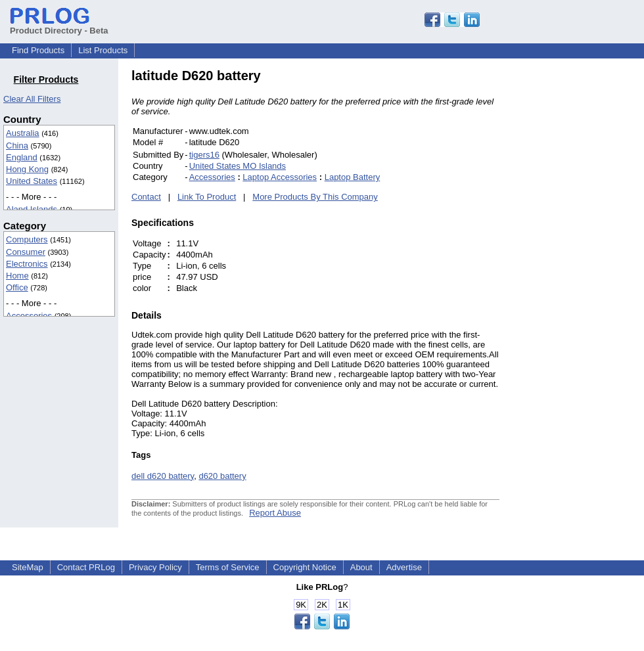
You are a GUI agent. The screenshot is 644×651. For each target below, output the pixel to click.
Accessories (29, 316)
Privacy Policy (155, 567)
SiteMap (28, 567)
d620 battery (222, 476)
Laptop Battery (353, 177)
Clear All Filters (32, 99)
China (17, 146)
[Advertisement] (588, 265)
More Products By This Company (315, 197)
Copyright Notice (305, 567)
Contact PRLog (86, 567)
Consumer (26, 252)
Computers (27, 239)
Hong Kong (27, 169)
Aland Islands (32, 209)
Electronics (27, 264)
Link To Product (207, 197)
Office (17, 287)
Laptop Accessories (280, 177)
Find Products (38, 50)
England (22, 157)
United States (32, 181)
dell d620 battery (163, 476)
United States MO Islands (238, 166)
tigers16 (204, 155)
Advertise (404, 567)
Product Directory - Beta (59, 26)
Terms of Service (228, 567)
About (361, 567)
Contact (146, 197)
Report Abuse (275, 513)
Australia (23, 133)
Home (17, 276)
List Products (103, 50)
